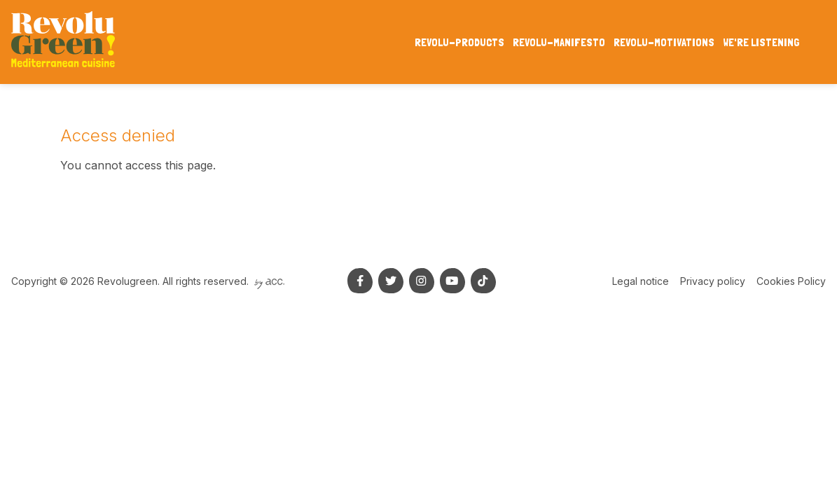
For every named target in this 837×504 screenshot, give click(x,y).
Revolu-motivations (664, 42)
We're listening (761, 42)
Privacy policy (713, 281)
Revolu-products (459, 42)
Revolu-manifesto (559, 42)
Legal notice (641, 281)
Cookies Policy (791, 281)
